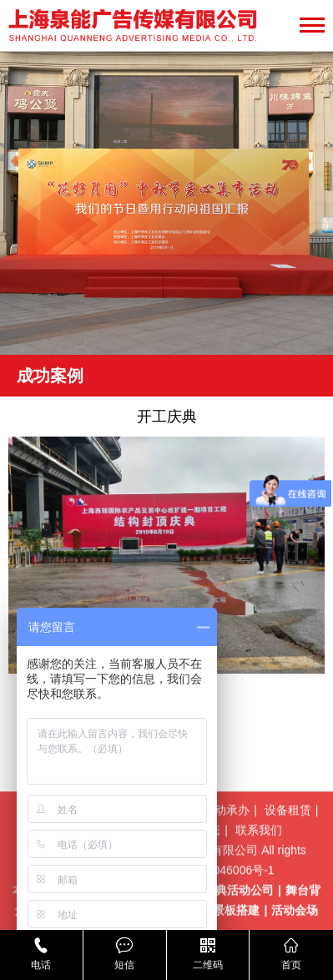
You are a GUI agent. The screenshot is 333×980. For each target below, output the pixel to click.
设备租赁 (288, 839)
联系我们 (259, 859)
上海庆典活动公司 (227, 919)
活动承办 (226, 839)
